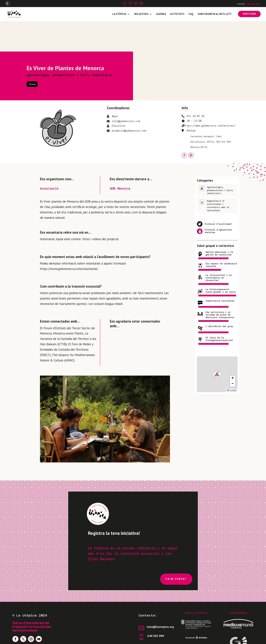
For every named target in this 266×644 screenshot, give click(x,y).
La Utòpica (119, 14)
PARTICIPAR (249, 14)
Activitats (177, 14)
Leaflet (232, 360)
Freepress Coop (224, 637)
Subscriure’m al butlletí (215, 14)
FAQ (191, 14)
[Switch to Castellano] (253, 4)
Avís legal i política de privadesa (38, 637)
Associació (49, 158)
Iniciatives (141, 14)
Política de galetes (81, 637)
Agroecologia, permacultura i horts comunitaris (69, 45)
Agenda (161, 14)
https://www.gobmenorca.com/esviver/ (210, 95)
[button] (217, 344)
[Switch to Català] (241, 4)
